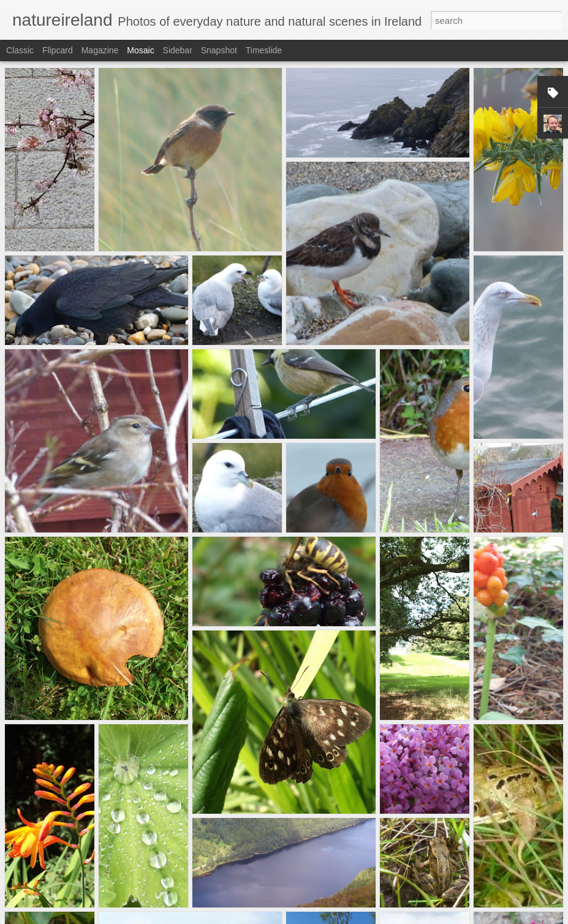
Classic (20, 50)
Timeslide (264, 50)
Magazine (100, 50)
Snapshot (219, 50)
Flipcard (58, 50)
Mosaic (140, 50)
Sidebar (178, 50)
